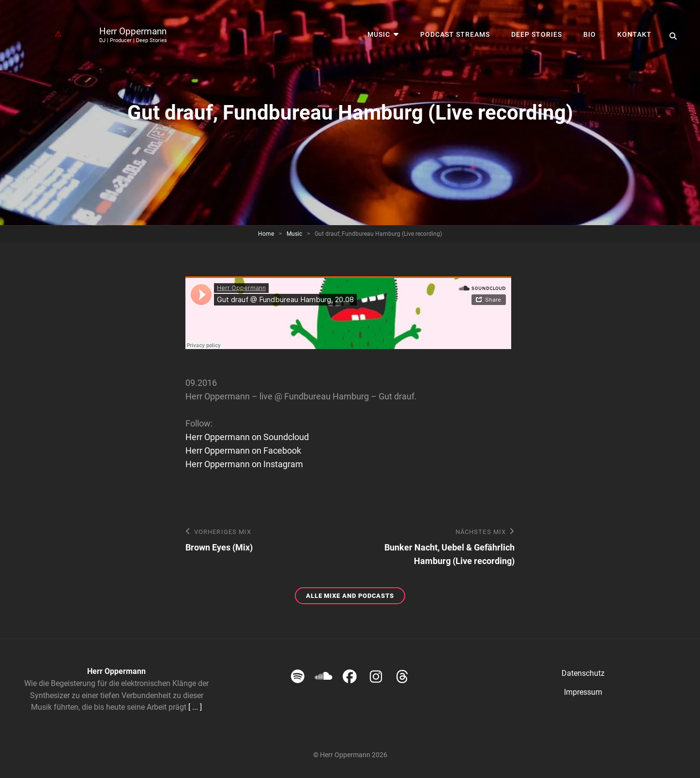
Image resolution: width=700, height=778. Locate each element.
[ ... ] (195, 707)
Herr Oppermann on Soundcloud (247, 437)
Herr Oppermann (133, 31)
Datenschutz (583, 673)
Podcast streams (455, 34)
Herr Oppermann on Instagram (244, 464)
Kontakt (634, 34)
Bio (590, 34)
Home (266, 234)
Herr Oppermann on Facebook (243, 450)
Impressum (583, 692)
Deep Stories (537, 34)
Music (379, 34)
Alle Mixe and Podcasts (356, 597)
